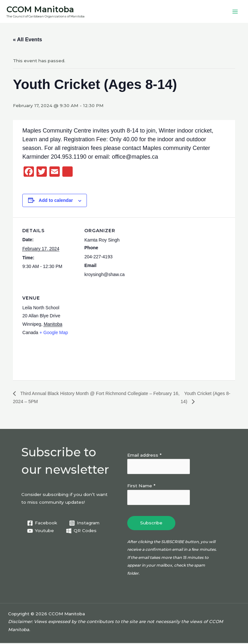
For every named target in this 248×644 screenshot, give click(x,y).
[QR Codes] (81, 532)
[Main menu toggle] (235, 12)
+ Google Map (54, 333)
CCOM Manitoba (43, 10)
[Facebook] (42, 524)
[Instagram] (84, 524)
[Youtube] (41, 532)
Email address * (144, 456)
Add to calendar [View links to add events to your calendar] (56, 201)
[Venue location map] (118, 330)
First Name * (141, 487)
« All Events (27, 40)
